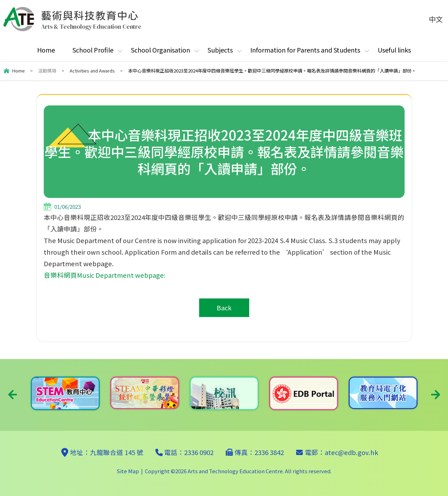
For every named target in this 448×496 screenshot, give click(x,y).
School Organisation (160, 50)
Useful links (394, 50)
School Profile (93, 50)
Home (46, 50)
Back (224, 308)
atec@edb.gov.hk (352, 452)
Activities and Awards (92, 71)
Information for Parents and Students (305, 50)
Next (436, 395)
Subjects (220, 50)
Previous (12, 395)
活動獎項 (47, 71)
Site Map (128, 471)
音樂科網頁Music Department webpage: (105, 275)
